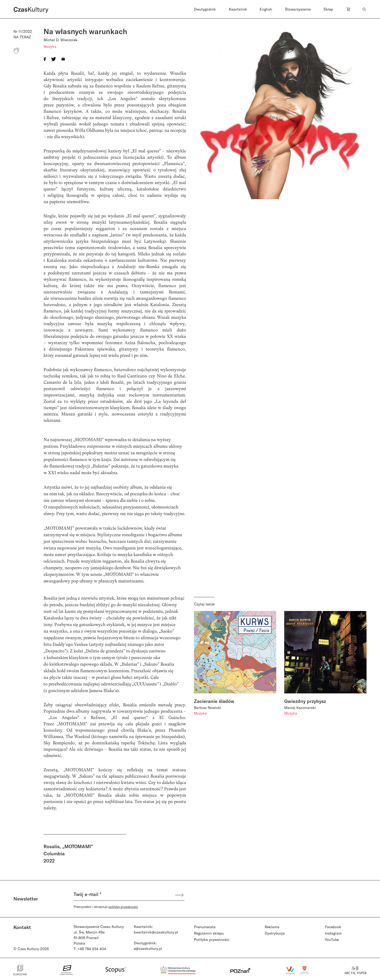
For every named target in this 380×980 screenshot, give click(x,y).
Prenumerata (205, 927)
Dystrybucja (275, 933)
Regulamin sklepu (209, 933)
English (266, 9)
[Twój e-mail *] (124, 895)
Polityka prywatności (212, 939)
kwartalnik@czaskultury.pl (156, 932)
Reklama (272, 927)
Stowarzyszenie (298, 9)
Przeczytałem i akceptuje (106, 907)
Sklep (328, 9)
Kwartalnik (238, 9)
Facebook (333, 927)
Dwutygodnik (205, 9)
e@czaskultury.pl (148, 948)
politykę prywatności (123, 907)
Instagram (333, 933)
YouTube (332, 939)
